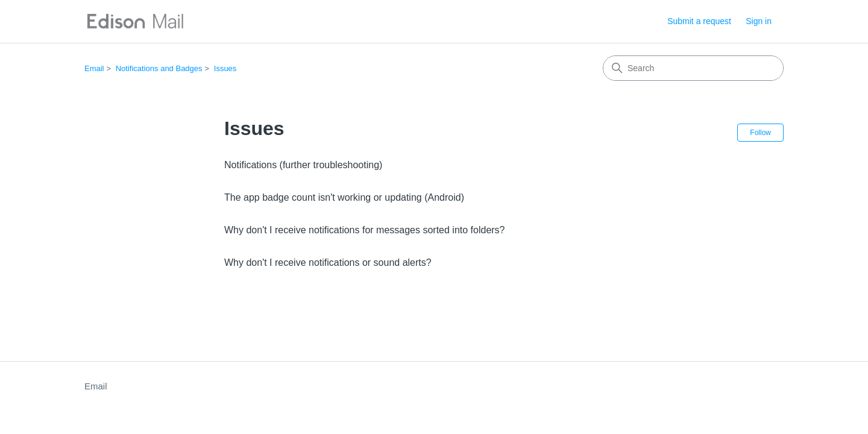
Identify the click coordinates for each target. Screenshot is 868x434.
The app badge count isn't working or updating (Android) (344, 197)
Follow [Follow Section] (760, 133)
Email (94, 68)
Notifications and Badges (159, 68)
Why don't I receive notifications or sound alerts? (328, 263)
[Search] (693, 68)
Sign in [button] (759, 21)
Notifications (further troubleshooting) (303, 165)
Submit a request (699, 21)
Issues (225, 68)
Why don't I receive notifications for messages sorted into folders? (365, 230)
